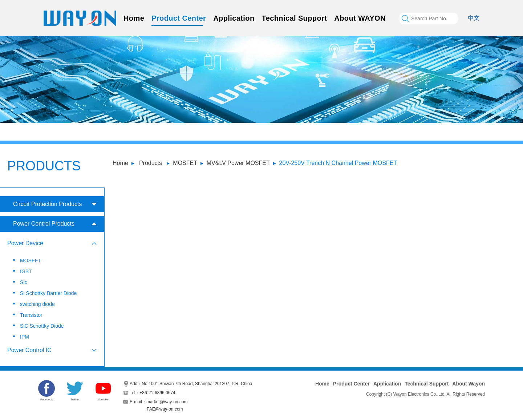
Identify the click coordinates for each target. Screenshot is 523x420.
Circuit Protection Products (47, 204)
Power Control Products (44, 224)
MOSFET (185, 163)
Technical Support (295, 18)
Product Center (179, 18)
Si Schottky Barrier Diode (48, 293)
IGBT (26, 271)
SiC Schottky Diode (42, 326)
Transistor (31, 315)
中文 (474, 18)
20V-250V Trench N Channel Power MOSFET (338, 163)
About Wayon (469, 384)
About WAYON (360, 18)
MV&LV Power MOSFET (238, 163)
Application (234, 18)
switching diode (37, 304)
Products (151, 163)
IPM (25, 337)
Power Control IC (29, 350)
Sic (23, 282)
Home (134, 18)
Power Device (25, 243)
